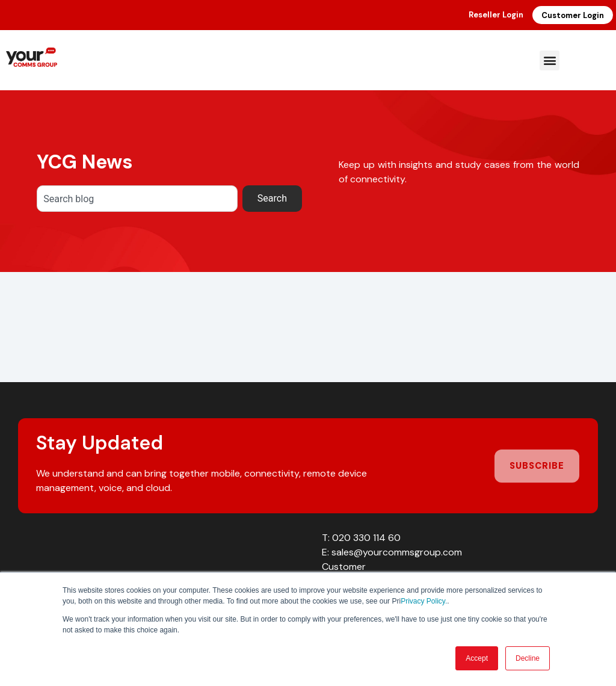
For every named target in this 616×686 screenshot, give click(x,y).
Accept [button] (477, 658)
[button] (550, 60)
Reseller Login (496, 15)
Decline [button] (528, 658)
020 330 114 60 (366, 538)
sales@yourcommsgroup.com (397, 552)
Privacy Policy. (424, 601)
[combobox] (137, 199)
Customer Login (573, 15)
